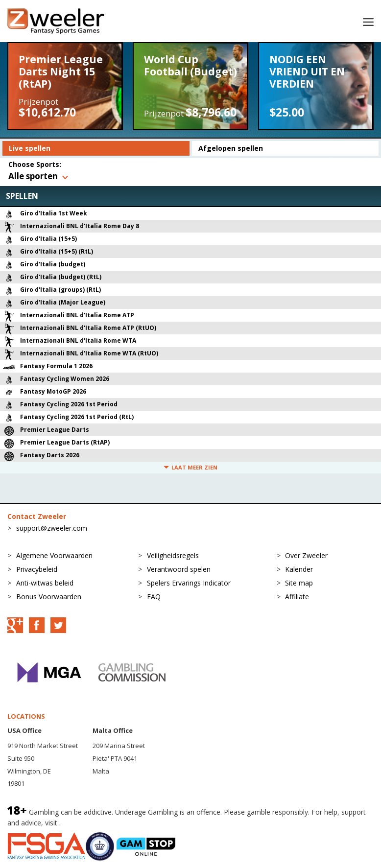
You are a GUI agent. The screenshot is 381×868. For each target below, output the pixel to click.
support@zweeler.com (52, 528)
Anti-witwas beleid (45, 583)
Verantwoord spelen (179, 569)
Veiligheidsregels (173, 555)
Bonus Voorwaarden (49, 597)
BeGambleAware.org (95, 823)
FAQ (154, 597)
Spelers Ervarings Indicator (189, 583)
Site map (299, 583)
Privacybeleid (37, 569)
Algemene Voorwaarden (54, 555)
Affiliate (297, 597)
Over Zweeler (306, 555)
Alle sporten (33, 176)
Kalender (299, 569)
